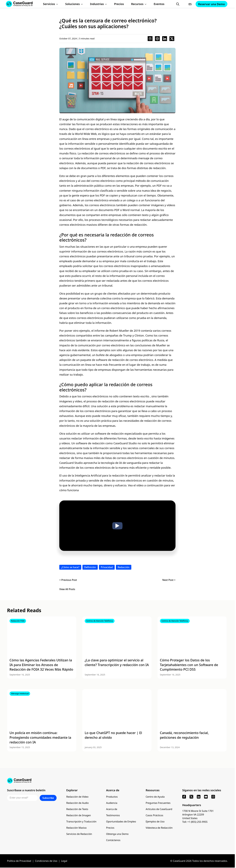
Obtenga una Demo (117, 834)
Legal (64, 861)
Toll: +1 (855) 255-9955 (195, 822)
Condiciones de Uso (46, 861)
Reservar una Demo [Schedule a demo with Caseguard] (211, 4)
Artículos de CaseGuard (159, 809)
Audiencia (112, 803)
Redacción (124, 567)
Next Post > (169, 580)
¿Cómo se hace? (70, 567)
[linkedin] (199, 797)
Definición (90, 567)
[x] (191, 797)
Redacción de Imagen (79, 815)
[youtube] (206, 797)
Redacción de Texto (77, 809)
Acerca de (112, 809)
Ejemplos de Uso (155, 822)
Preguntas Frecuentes (158, 803)
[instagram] (213, 797)
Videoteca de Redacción (159, 828)
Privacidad (107, 567)
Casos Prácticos (154, 815)
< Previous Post (68, 580)
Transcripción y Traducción (81, 822)
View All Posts (67, 589)
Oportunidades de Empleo (121, 822)
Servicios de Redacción (79, 834)
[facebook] (184, 797)
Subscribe (48, 798)
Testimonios (113, 815)
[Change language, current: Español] (187, 4)
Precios (110, 828)
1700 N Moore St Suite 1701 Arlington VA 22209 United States (198, 815)
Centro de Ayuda (155, 797)
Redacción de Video (77, 797)
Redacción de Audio (77, 803)
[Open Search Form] (178, 4)
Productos (112, 797)
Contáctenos (113, 840)
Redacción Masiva (76, 828)
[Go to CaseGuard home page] (117, 781)
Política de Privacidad (19, 861)
